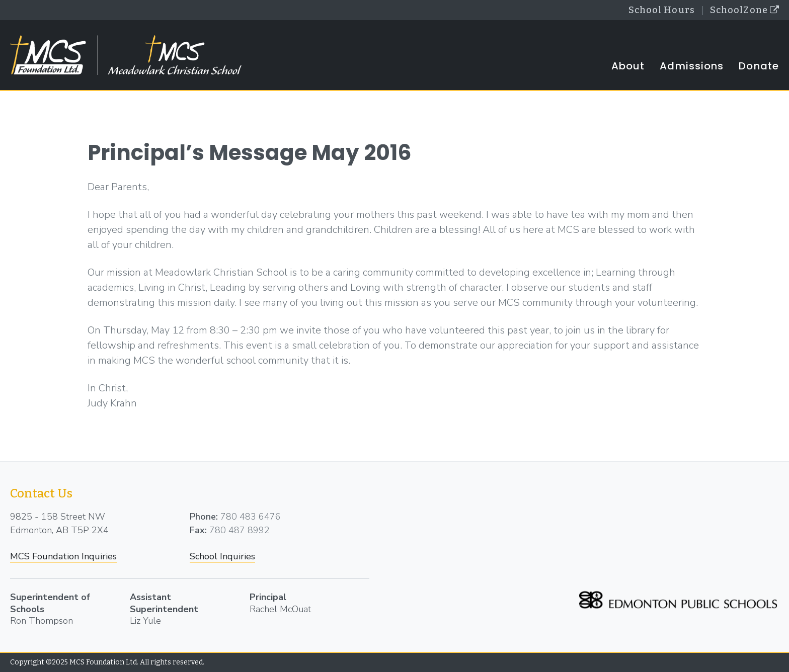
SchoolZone (744, 10)
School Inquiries (222, 556)
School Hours (662, 10)
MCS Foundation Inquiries (63, 556)
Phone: (204, 517)
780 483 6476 (251, 517)
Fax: (198, 530)
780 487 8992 (240, 530)
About (628, 66)
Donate (759, 66)
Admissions (692, 66)
